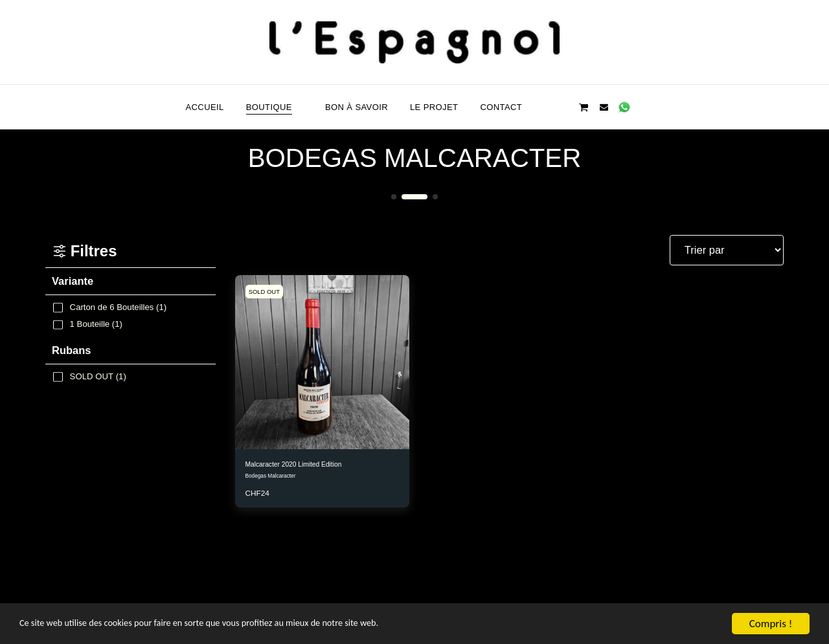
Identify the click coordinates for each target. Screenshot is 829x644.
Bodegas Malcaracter (274, 479)
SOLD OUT (268, 291)
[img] (322, 362)
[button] (543, 107)
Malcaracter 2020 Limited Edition (308, 466)
